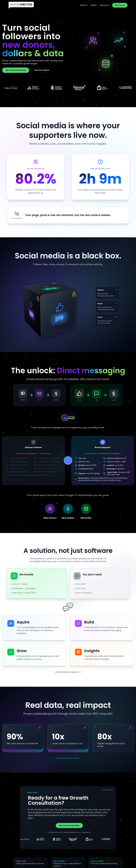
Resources (104, 5)
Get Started (120, 5)
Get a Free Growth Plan (16, 70)
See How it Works (42, 70)
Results (94, 5)
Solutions (84, 5)
